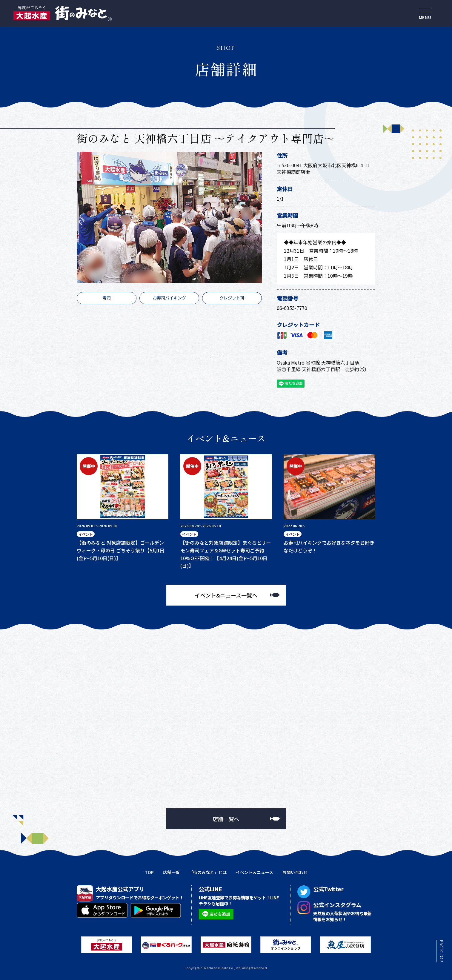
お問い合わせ (295, 872)
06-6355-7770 (292, 308)
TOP (149, 872)
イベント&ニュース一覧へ (226, 595)
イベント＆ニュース (255, 872)
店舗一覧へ (226, 819)
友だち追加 (290, 384)
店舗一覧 (171, 872)
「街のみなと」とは (208, 872)
